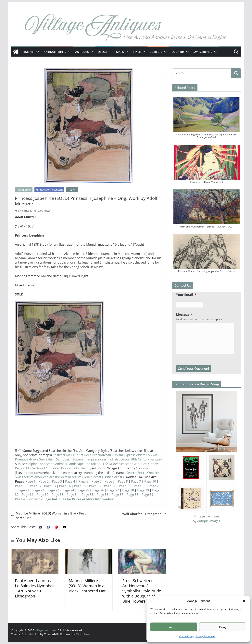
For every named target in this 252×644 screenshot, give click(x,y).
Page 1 (31, 481)
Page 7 (110, 481)
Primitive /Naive (27, 459)
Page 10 (150, 481)
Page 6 (97, 481)
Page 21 (23, 490)
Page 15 (79, 486)
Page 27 (113, 490)
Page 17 (109, 486)
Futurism (80, 459)
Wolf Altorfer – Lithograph (144, 514)
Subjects (156, 52)
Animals (61, 464)
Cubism (117, 455)
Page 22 (38, 490)
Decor (102, 52)
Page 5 (83, 481)
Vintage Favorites (207, 516)
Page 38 (133, 495)
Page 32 (43, 495)
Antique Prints (55, 52)
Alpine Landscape (42, 464)
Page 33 (58, 495)
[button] (244, 601)
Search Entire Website (143, 473)
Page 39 (148, 495)
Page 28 (128, 490)
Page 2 (43, 481)
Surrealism (47, 459)
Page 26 (98, 490)
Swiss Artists (25, 477)
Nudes (114, 464)
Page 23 (53, 490)
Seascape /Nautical (134, 464)
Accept (174, 627)
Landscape (76, 464)
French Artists (93, 477)
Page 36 (103, 495)
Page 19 (140, 486)
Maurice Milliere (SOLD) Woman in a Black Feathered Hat (48, 515)
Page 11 (21, 486)
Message (184, 315)
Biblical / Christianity (76, 468)
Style (137, 52)
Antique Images (209, 521)
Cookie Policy (186, 636)
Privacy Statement (205, 636)
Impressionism (98, 459)
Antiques (82, 52)
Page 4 (70, 481)
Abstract (59, 455)
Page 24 (68, 490)
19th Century (24, 190)
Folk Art (152, 455)
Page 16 (95, 486)
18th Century (140, 459)
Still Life (103, 464)
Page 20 (155, 486)
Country (178, 52)
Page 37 (118, 495)
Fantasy (156, 459)
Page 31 (28, 495)
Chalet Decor (120, 459)
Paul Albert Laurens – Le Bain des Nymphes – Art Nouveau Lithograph (35, 588)
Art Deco (85, 455)
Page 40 (21, 499)
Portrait (90, 464)
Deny (223, 627)
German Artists (71, 477)
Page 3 (57, 481)
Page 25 (83, 490)
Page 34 (73, 495)
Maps (120, 52)
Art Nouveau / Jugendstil (49, 190)
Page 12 (35, 486)
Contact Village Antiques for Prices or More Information (71, 499)
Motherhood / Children (44, 468)
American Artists (47, 477)
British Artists (114, 477)
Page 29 (143, 490)
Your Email (186, 295)
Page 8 (123, 481)
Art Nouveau (102, 455)
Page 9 (136, 481)
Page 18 (125, 486)
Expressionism (135, 455)
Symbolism (64, 459)
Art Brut (72, 455)
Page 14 (65, 486)
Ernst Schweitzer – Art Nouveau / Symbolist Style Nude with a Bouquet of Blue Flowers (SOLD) (142, 591)
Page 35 (88, 495)
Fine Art (29, 52)
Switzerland (203, 52)
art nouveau (25, 211)
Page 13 (50, 486)
